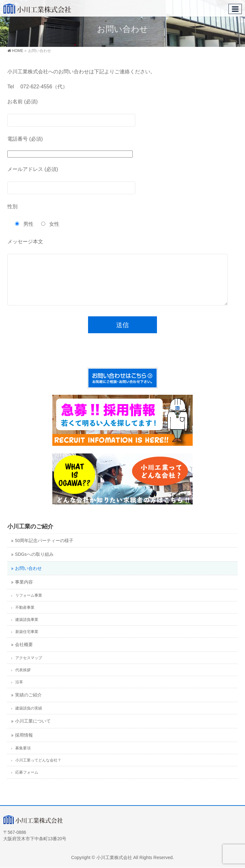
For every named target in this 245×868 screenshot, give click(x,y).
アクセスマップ (29, 667)
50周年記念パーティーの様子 (44, 550)
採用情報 (24, 745)
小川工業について (33, 731)
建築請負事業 (27, 629)
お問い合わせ (28, 578)
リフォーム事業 (29, 605)
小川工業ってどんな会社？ (38, 770)
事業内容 (24, 592)
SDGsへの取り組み (34, 564)
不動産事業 (25, 617)
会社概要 (24, 654)
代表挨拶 (23, 680)
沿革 (19, 692)
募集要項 (23, 758)
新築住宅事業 (27, 641)
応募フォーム (27, 782)
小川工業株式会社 (114, 857)
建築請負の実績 (29, 718)
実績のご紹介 (28, 705)
